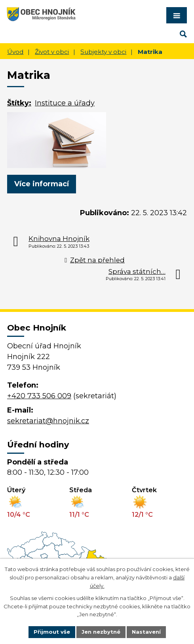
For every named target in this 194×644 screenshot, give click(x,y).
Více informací (42, 184)
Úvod (15, 52)
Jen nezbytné (101, 632)
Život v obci (52, 52)
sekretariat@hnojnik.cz (48, 421)
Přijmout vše (52, 632)
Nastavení (146, 632)
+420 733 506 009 (39, 396)
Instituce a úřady (65, 103)
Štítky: (19, 103)
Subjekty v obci (103, 52)
